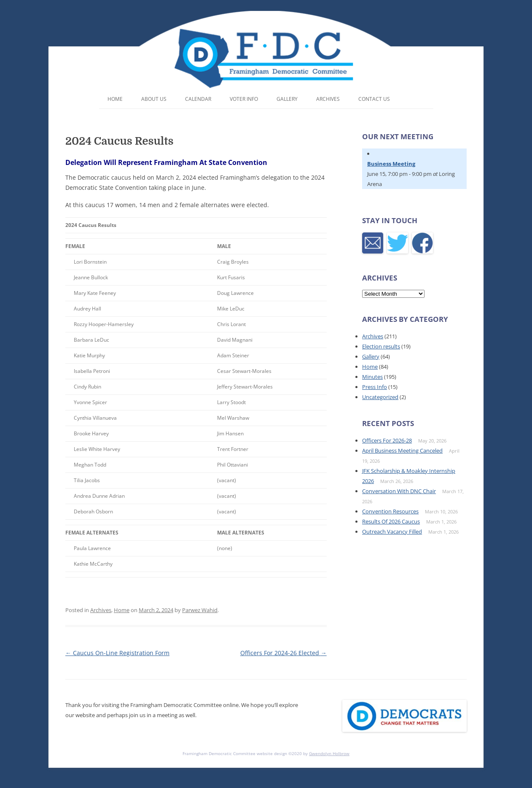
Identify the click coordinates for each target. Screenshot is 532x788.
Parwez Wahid (200, 610)
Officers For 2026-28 (387, 440)
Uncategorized (380, 397)
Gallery (287, 99)
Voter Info (244, 99)
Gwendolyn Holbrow (329, 753)
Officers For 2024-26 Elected (283, 653)
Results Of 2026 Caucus (391, 521)
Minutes (372, 377)
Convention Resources (390, 511)
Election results (381, 346)
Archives (328, 99)
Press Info (375, 387)
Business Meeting (391, 164)
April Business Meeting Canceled (402, 451)
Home (115, 99)
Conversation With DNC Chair (399, 491)
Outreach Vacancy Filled (392, 532)
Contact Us (374, 99)
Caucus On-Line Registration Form (117, 653)
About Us (154, 99)
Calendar (198, 99)
